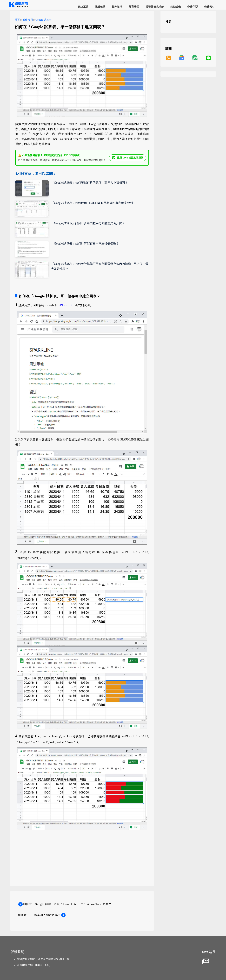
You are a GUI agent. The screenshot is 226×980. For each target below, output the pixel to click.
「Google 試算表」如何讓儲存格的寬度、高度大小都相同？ (89, 183)
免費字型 (193, 7)
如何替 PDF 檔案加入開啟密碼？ (42, 915)
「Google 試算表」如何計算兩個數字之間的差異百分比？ (88, 223)
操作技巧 (117, 7)
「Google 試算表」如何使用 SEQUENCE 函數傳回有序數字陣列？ (93, 203)
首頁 (17, 20)
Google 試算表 (43, 20)
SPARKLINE (66, 305)
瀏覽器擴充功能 (155, 7)
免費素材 (209, 7)
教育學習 (134, 7)
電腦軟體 (100, 7)
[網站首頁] (18, 6)
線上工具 (83, 7)
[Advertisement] (82, 854)
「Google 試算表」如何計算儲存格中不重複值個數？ (85, 244)
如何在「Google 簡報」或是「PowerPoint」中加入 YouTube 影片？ (65, 904)
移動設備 (176, 7)
